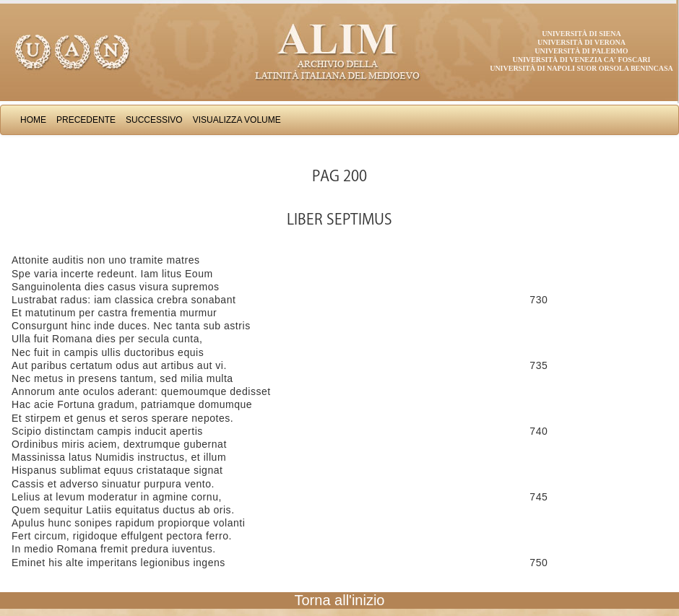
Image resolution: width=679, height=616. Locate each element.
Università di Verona (581, 42)
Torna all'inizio (340, 600)
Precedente (86, 120)
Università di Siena (581, 34)
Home (33, 120)
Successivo (154, 120)
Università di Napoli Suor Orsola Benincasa (581, 68)
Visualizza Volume (237, 120)
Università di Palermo (581, 51)
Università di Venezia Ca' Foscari (582, 60)
